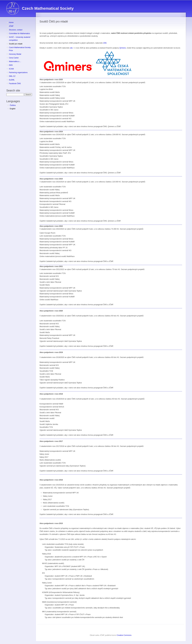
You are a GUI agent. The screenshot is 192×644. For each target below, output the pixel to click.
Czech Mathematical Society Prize (20, 49)
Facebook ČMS (15, 84)
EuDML (12, 80)
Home (11, 22)
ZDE (105, 43)
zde (71, 48)
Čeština (13, 105)
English (13, 109)
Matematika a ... (15, 61)
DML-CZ (12, 76)
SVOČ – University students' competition (20, 39)
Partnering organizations (18, 73)
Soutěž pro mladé (16, 44)
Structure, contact (16, 30)
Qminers (123, 48)
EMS (11, 65)
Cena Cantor (14, 58)
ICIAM (11, 69)
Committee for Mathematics (19, 34)
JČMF (11, 26)
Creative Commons (124, 635)
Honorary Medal (15, 54)
